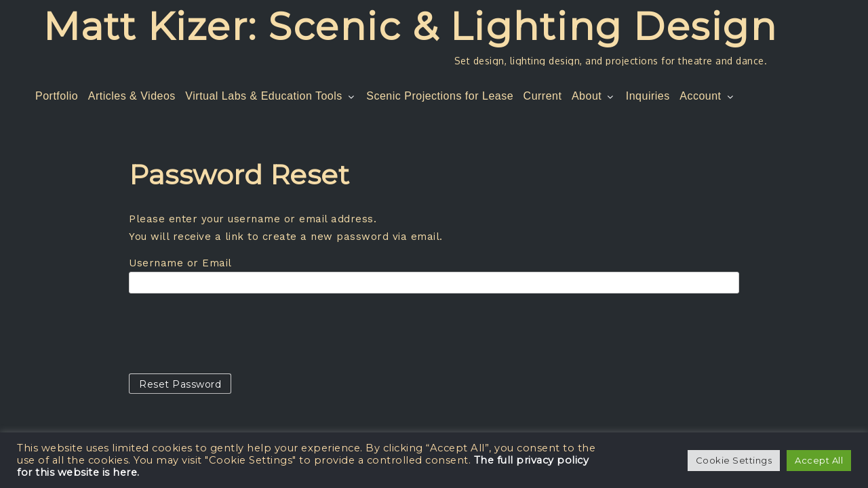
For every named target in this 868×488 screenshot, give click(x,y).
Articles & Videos (132, 96)
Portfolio (57, 96)
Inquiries (648, 96)
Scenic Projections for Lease (440, 96)
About (594, 96)
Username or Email (180, 263)
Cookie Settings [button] (734, 460)
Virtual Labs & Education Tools (271, 96)
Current (543, 96)
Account (707, 96)
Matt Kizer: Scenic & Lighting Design (410, 26)
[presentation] (232, 333)
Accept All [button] (819, 460)
